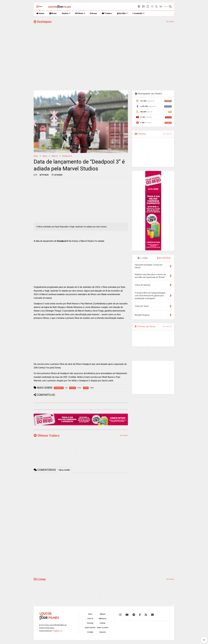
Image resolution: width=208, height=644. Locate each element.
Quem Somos (90, 628)
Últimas (140, 134)
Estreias (90, 623)
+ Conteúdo (138, 13)
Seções (66, 13)
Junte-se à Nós (102, 628)
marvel (55, 156)
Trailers (107, 13)
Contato (90, 632)
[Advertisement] (104, 67)
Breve (53, 13)
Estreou (93, 13)
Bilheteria (102, 619)
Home (40, 13)
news (45, 156)
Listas (40, 579)
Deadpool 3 (67, 156)
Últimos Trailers (47, 436)
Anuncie (103, 632)
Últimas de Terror (145, 326)
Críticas (103, 623)
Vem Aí (90, 619)
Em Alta (122, 13)
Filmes (80, 13)
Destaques (43, 22)
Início (36, 156)
